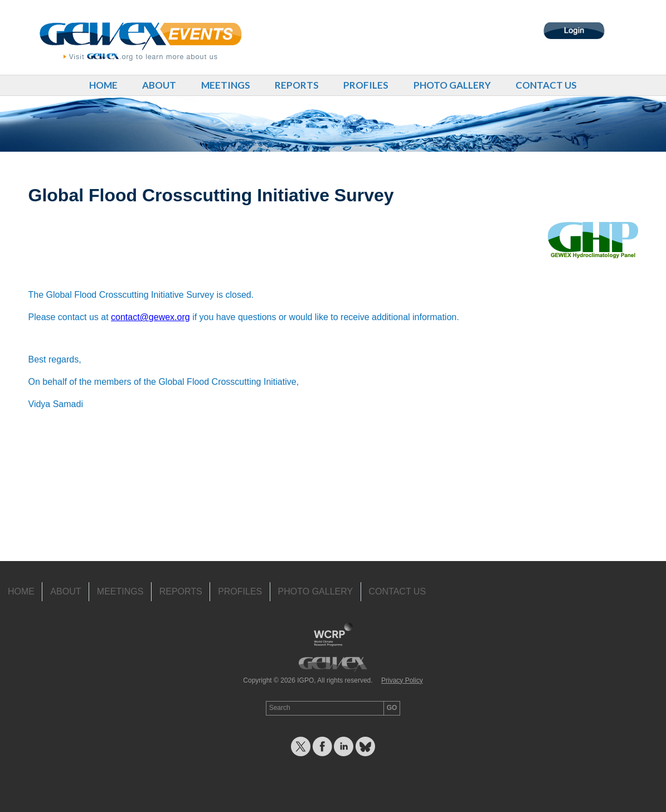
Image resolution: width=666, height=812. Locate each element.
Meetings (226, 85)
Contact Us (546, 85)
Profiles (366, 85)
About (159, 85)
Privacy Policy (402, 680)
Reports (297, 85)
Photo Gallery (452, 85)
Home (103, 85)
